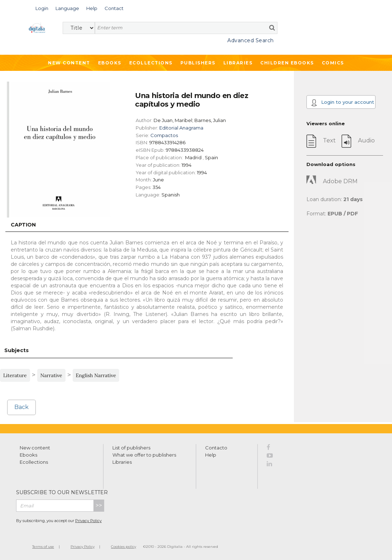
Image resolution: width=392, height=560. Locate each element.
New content (35, 448)
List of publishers (131, 448)
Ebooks (110, 63)
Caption (23, 225)
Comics (333, 63)
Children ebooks (287, 63)
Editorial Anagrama (181, 128)
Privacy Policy (88, 521)
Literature (15, 375)
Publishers (198, 63)
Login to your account (342, 103)
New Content (69, 63)
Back (21, 407)
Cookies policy (124, 547)
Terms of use (43, 547)
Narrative (51, 375)
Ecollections (151, 63)
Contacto (216, 448)
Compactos (164, 135)
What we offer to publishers (144, 455)
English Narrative (96, 375)
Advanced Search (251, 40)
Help (211, 455)
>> (99, 505)
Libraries (238, 63)
